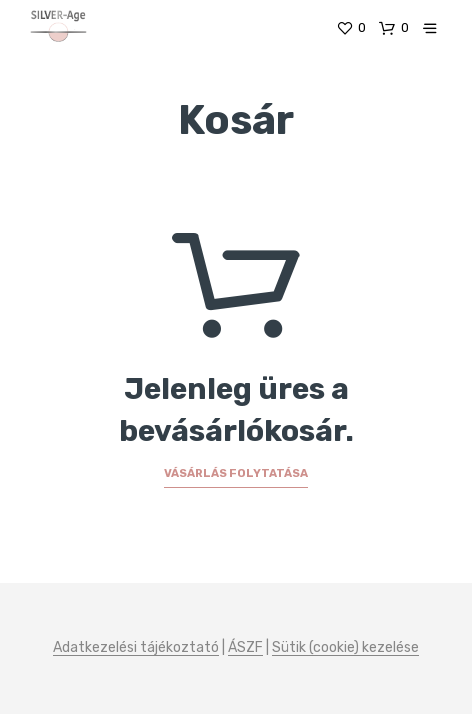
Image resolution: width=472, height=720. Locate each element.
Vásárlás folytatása (236, 473)
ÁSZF (245, 648)
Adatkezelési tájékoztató (136, 648)
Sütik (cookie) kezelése (345, 648)
